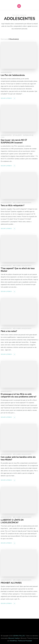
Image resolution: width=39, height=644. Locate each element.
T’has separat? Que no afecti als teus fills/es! (18, 270)
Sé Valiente (17, 135)
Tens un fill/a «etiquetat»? (13, 206)
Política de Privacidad (25, 641)
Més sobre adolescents (22, 203)
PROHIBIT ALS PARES (11, 583)
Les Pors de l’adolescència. (13, 75)
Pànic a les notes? (9, 331)
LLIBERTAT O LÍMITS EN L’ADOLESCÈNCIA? (12, 521)
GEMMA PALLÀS (19, 636)
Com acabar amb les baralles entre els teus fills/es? (18, 458)
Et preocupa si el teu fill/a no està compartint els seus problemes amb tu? (19, 395)
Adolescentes (6, 72)
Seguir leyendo (6, 98)
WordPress (14, 641)
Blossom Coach (13, 638)
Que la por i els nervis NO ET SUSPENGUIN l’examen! (14, 141)
